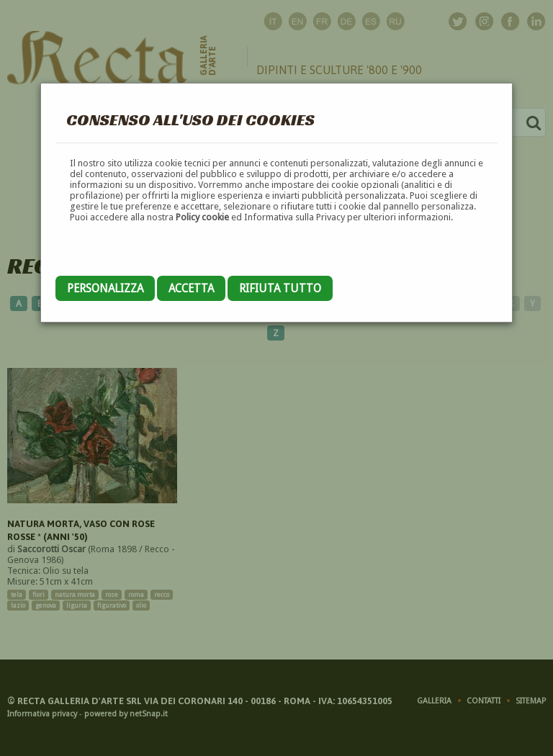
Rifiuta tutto (280, 288)
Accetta (191, 288)
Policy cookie (202, 217)
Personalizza (105, 288)
